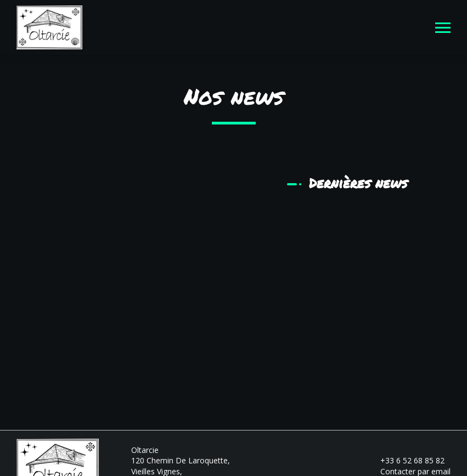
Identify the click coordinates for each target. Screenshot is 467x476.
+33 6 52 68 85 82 (406, 460)
